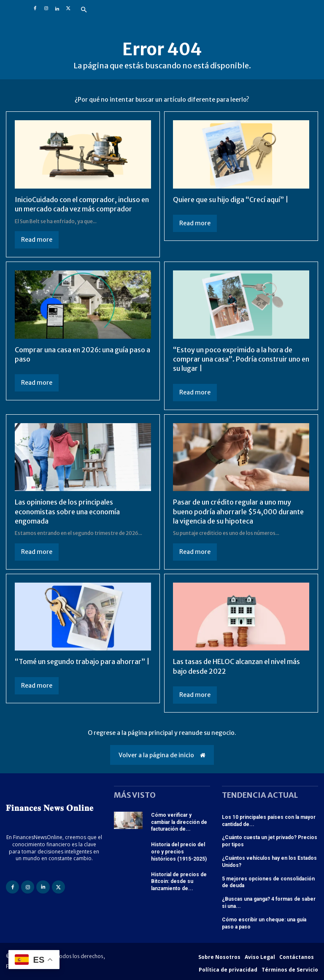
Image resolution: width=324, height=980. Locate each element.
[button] (84, 10)
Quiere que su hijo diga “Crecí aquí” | (231, 200)
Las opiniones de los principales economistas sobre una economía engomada (67, 512)
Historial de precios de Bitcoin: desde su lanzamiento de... (179, 882)
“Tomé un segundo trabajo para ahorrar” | (82, 661)
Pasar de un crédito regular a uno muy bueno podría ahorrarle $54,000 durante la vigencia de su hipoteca (238, 512)
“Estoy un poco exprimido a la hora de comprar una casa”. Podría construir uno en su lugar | (241, 359)
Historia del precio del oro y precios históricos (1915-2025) (179, 852)
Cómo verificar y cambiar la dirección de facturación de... (179, 822)
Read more (37, 240)
